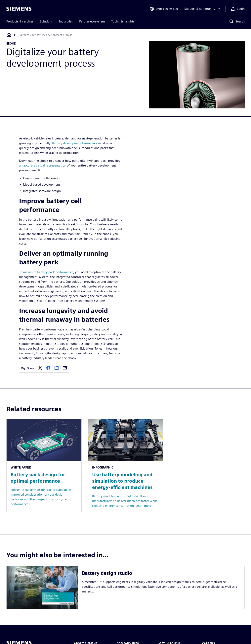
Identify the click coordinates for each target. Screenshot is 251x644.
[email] (65, 368)
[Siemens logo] (19, 9)
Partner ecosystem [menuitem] (92, 21)
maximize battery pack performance (48, 272)
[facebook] (48, 368)
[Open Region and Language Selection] (164, 9)
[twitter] (40, 368)
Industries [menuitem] (66, 21)
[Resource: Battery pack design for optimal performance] (44, 466)
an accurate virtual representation (43, 165)
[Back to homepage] (9, 35)
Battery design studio (107, 573)
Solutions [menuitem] (46, 21)
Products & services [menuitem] (20, 21)
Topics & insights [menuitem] (123, 21)
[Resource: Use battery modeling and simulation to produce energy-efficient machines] (126, 466)
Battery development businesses (75, 143)
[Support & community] (203, 9)
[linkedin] (57, 368)
